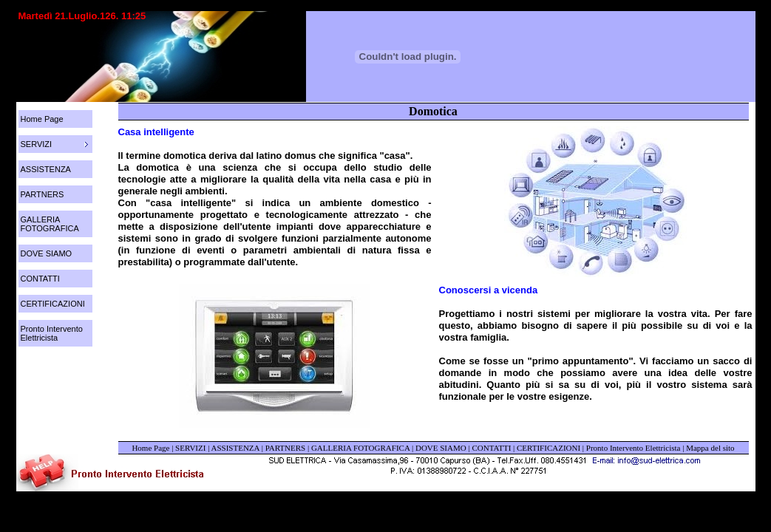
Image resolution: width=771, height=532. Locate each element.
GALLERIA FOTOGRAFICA (50, 224)
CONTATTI (40, 279)
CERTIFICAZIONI (53, 304)
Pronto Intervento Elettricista (52, 333)
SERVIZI (190, 448)
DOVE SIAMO (47, 253)
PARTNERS (43, 194)
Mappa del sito (710, 448)
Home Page (42, 119)
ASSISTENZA (46, 169)
